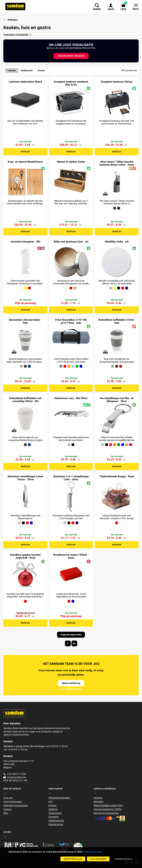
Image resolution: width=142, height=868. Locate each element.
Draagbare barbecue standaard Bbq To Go (71, 83)
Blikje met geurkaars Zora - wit (71, 242)
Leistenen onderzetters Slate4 (25, 82)
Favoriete (12, 71)
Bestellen (25, 152)
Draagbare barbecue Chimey (117, 82)
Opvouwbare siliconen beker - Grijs (25, 322)
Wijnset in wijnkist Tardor (71, 162)
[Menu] (134, 7)
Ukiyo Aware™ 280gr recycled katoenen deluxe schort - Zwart (117, 163)
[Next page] (68, 644)
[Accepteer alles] (73, 859)
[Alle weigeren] (98, 859)
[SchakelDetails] (123, 859)
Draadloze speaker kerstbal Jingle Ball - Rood (25, 557)
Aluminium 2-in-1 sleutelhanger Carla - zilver (71, 479)
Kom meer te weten (93, 852)
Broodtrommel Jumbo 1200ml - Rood (71, 557)
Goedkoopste (27, 71)
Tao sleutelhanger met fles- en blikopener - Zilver (117, 400)
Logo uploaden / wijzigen (71, 56)
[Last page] (74, 644)
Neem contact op (71, 684)
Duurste (41, 71)
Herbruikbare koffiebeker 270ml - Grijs (117, 322)
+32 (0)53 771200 (17, 775)
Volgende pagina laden (71, 635)
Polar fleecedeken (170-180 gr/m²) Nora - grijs (71, 322)
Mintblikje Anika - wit (117, 242)
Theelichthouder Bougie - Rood (117, 477)
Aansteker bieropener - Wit (25, 242)
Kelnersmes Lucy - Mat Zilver (71, 399)
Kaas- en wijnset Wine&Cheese (25, 162)
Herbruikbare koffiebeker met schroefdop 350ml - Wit (25, 400)
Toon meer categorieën (16, 35)
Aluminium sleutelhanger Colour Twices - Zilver (25, 479)
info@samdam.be (16, 778)
